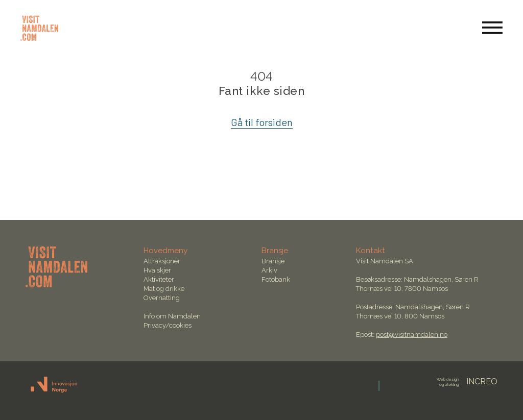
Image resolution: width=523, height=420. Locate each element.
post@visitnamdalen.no (412, 335)
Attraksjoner (162, 261)
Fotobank (276, 279)
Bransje (273, 261)
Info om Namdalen (172, 316)
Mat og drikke (164, 289)
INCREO (467, 381)
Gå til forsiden (262, 122)
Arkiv (269, 270)
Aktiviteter (159, 279)
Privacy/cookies (168, 325)
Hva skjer (157, 270)
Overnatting (162, 298)
